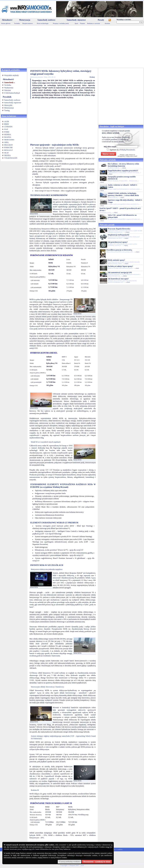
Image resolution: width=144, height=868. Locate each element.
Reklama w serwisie (94, 23)
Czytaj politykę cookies (70, 862)
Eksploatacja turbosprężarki (118, 235)
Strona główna (6, 23)
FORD (7, 132)
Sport (76, 23)
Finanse (82, 23)
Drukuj (92, 77)
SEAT (6, 153)
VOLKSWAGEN (11, 158)
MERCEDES (9, 140)
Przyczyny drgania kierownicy (119, 229)
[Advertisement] (72, 47)
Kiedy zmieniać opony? (116, 260)
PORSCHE (8, 147)
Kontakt (107, 23)
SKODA (7, 155)
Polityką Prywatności (128, 150)
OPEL (7, 142)
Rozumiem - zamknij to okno (97, 862)
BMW (7, 124)
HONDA (8, 134)
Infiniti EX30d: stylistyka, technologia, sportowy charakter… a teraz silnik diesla (123, 194)
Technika (17, 23)
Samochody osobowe (46, 20)
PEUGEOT (8, 145)
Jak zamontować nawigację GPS (120, 273)
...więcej (124, 168)
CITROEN (8, 127)
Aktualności (7, 20)
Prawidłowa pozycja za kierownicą (119, 250)
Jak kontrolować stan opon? (118, 279)
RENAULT (8, 150)
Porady (101, 20)
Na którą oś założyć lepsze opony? (120, 266)
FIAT (6, 129)
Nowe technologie (43, 23)
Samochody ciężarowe (76, 20)
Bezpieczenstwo (28, 23)
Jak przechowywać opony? (118, 242)
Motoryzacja (25, 20)
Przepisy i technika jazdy (61, 23)
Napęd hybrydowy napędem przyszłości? (123, 171)
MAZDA (8, 137)
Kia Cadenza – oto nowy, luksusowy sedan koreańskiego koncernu (123, 165)
